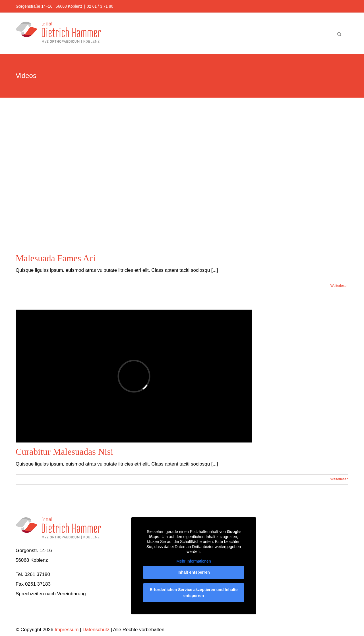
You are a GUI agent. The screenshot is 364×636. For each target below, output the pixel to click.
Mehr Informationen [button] (194, 561)
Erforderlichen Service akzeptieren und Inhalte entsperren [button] (194, 593)
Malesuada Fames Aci (56, 258)
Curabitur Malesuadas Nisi (64, 452)
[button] (339, 33)
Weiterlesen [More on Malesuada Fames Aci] (339, 286)
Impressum (67, 630)
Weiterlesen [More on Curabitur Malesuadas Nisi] (339, 479)
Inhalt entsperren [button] (194, 573)
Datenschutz (96, 630)
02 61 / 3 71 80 (100, 6)
